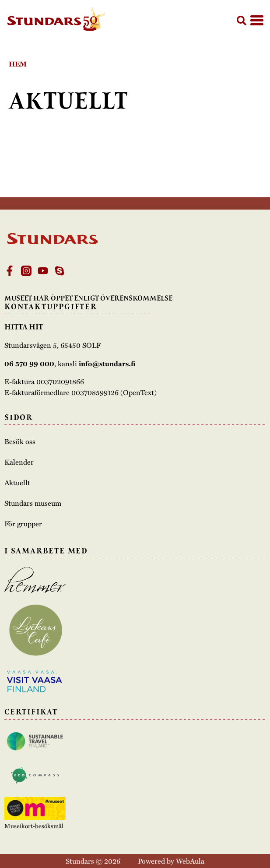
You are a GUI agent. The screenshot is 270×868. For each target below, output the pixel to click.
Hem (18, 64)
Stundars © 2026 (93, 861)
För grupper (23, 524)
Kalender (19, 462)
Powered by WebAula (171, 861)
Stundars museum (33, 503)
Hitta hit (24, 327)
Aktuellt (17, 483)
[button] (242, 21)
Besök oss (20, 441)
